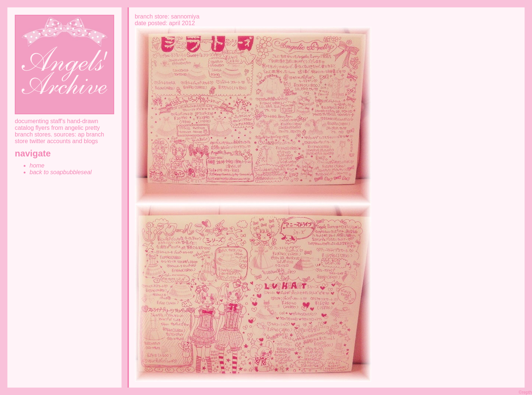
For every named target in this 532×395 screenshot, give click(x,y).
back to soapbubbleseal (61, 172)
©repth (525, 392)
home (37, 166)
